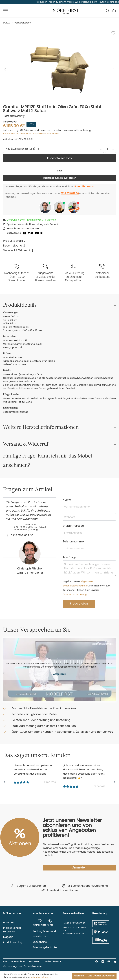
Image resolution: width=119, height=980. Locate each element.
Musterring (17, 116)
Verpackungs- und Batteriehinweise (22, 966)
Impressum (35, 961)
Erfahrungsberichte (45, 947)
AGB (5, 961)
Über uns (9, 922)
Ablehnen (79, 976)
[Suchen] (107, 11)
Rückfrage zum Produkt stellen (60, 178)
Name (67, 500)
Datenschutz (18, 961)
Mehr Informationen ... (41, 977)
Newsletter (40, 937)
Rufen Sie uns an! (84, 186)
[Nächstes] (113, 69)
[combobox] (53, 149)
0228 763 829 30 (70, 193)
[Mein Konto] (50, 922)
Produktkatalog (13, 942)
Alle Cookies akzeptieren (101, 976)
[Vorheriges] (5, 69)
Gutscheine (40, 942)
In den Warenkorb (59, 158)
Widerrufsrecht (53, 961)
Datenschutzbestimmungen (64, 667)
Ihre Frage (69, 557)
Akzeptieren (59, 674)
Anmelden (79, 867)
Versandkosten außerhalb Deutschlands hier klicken (31, 134)
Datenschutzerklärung (75, 594)
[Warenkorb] (114, 11)
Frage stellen (79, 604)
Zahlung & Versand (44, 931)
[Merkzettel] (40, 922)
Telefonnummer (74, 541)
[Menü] (5, 11)
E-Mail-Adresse (73, 526)
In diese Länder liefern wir (12, 930)
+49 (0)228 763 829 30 (74, 923)
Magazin (8, 937)
